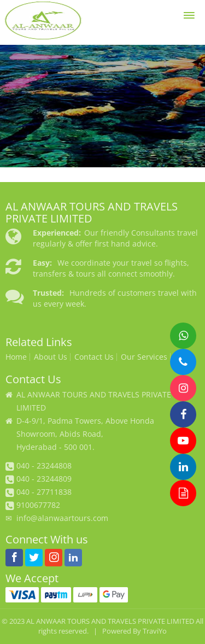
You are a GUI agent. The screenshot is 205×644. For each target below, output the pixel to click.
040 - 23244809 (44, 479)
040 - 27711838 (44, 492)
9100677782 (38, 505)
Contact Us (94, 357)
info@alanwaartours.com (62, 518)
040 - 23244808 (44, 466)
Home (16, 357)
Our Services (144, 357)
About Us (51, 357)
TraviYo (155, 631)
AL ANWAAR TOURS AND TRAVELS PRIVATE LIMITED (110, 621)
